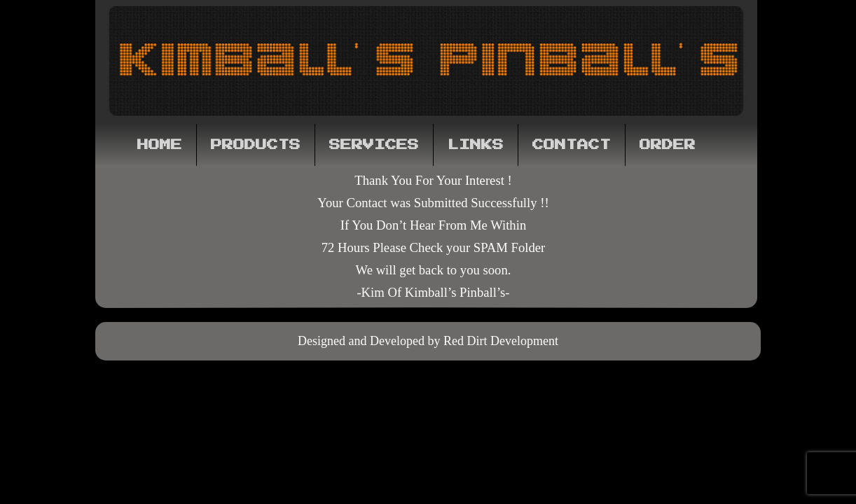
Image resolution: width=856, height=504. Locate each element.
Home (160, 145)
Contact (572, 145)
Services (374, 145)
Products (256, 145)
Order (668, 145)
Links (476, 145)
